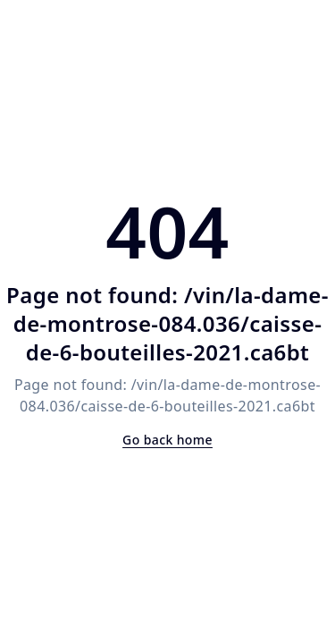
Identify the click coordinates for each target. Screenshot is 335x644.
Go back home (167, 440)
